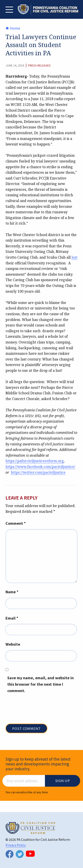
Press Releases (39, 65)
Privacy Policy (16, 845)
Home (13, 28)
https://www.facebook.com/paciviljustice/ (40, 467)
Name (12, 592)
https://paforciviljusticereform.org (35, 461)
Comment (16, 523)
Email (12, 618)
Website (13, 644)
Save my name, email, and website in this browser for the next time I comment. (41, 684)
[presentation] (39, 713)
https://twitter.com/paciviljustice (38, 472)
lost (74, 257)
